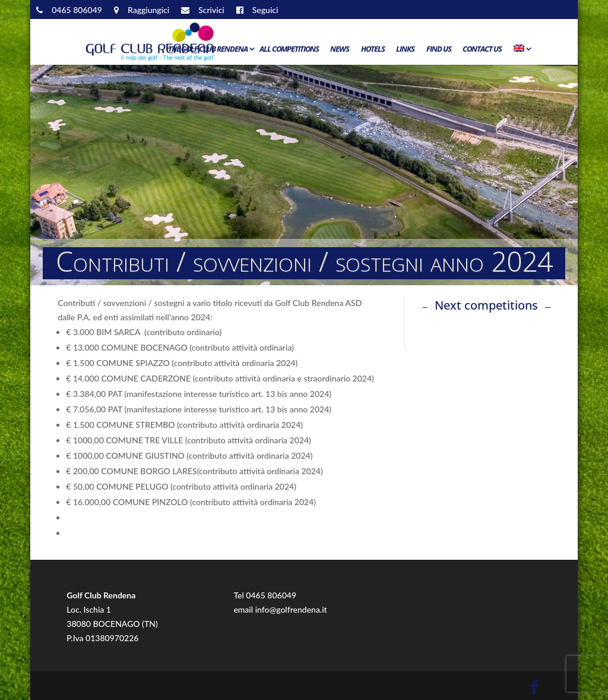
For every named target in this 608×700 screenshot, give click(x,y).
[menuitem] (521, 52)
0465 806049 (271, 595)
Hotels (373, 49)
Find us (439, 49)
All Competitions (289, 49)
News (340, 49)
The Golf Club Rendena (208, 49)
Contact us (482, 49)
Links (405, 49)
